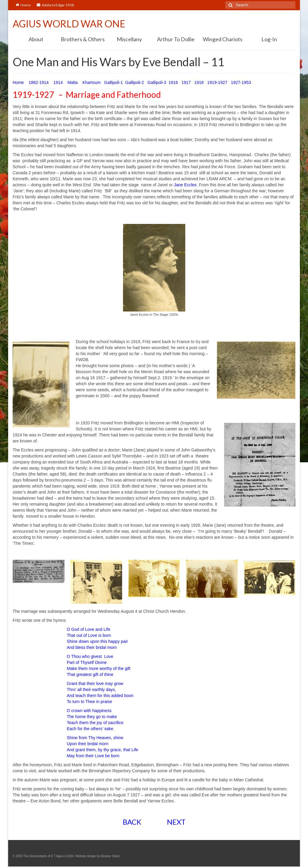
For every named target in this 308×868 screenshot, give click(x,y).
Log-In (269, 39)
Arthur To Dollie (176, 39)
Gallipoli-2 (134, 82)
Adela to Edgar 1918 (55, 5)
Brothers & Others (83, 39)
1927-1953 (241, 82)
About (36, 39)
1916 (173, 82)
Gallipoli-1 (113, 82)
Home (23, 5)
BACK (132, 822)
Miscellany (129, 39)
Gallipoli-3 (157, 82)
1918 (199, 82)
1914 (58, 82)
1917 (186, 82)
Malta (72, 82)
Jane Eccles (185, 185)
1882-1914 (39, 82)
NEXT (176, 822)
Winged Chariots (223, 39)
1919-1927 (217, 82)
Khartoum (92, 82)
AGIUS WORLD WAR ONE (69, 24)
